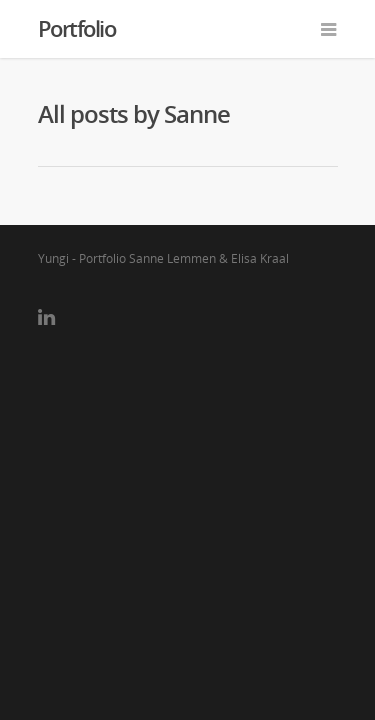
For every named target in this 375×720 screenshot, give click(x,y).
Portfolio (77, 28)
